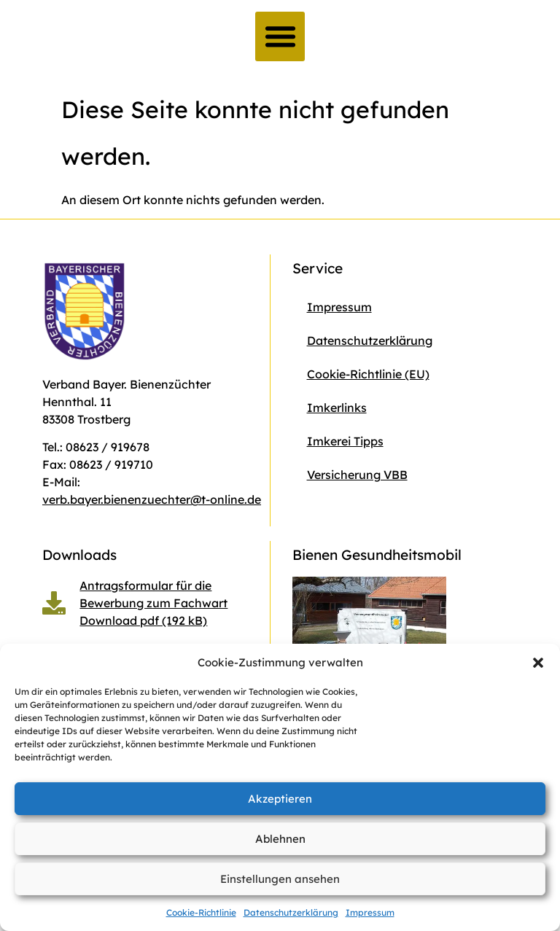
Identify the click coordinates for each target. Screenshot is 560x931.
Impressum (370, 912)
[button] (538, 663)
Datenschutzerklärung (291, 912)
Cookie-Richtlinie (201, 912)
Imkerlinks (337, 408)
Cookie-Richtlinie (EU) (368, 374)
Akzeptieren (280, 799)
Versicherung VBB (357, 475)
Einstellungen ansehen (280, 879)
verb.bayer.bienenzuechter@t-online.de (152, 499)
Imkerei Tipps (345, 441)
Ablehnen (280, 839)
